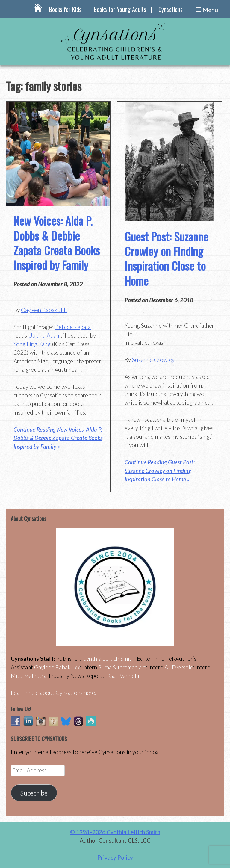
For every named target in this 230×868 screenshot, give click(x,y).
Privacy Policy (115, 857)
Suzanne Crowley (153, 360)
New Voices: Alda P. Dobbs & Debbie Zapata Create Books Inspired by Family (57, 243)
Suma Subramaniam (122, 667)
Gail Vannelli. (125, 676)
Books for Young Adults (120, 9)
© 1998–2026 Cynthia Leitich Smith (115, 832)
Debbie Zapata (73, 327)
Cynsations (171, 9)
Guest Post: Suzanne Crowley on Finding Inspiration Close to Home (167, 258)
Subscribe (34, 793)
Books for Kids (65, 9)
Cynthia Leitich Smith (108, 658)
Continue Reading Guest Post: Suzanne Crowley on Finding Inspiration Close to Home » (160, 471)
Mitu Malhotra (29, 676)
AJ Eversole (179, 667)
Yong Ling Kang (32, 344)
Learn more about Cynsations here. (53, 693)
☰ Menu (207, 10)
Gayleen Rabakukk (44, 310)
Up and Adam (44, 335)
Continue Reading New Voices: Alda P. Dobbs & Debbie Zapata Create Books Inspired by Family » (58, 438)
